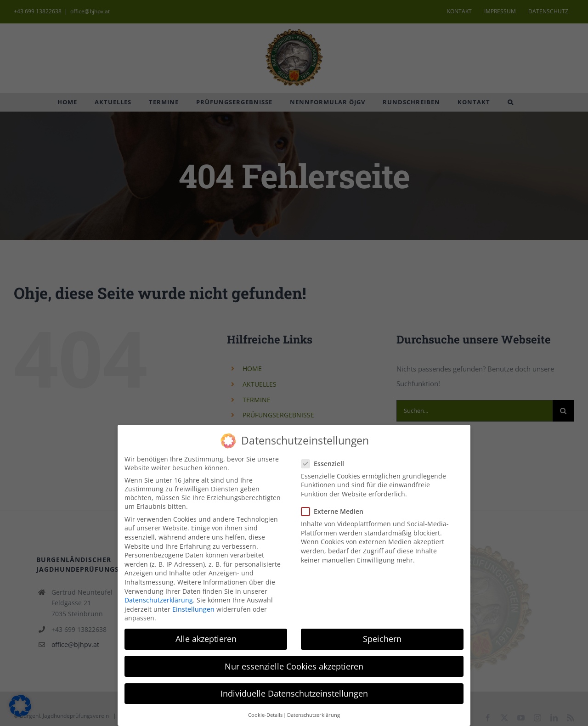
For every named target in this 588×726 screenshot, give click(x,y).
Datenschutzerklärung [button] (314, 713)
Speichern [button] (382, 636)
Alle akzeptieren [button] (206, 636)
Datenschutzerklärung (159, 598)
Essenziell (326, 461)
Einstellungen (193, 607)
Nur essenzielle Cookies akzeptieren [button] (294, 664)
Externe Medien (336, 509)
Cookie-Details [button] (265, 713)
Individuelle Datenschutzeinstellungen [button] (294, 691)
